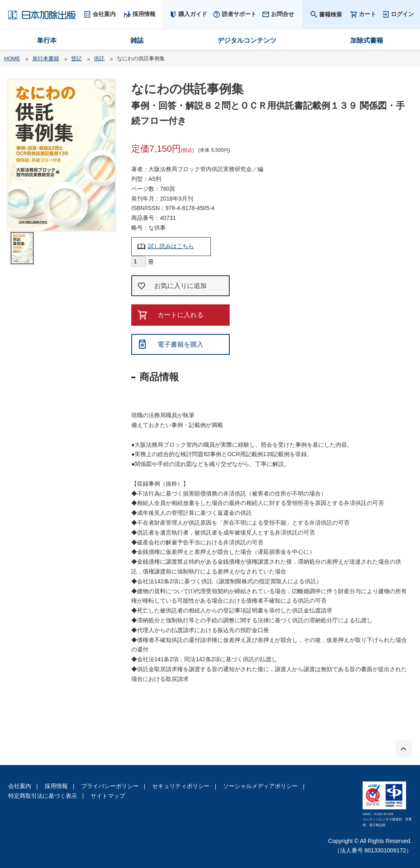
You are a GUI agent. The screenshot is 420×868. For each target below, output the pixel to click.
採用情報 (56, 786)
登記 (76, 58)
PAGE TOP (404, 749)
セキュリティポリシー (181, 786)
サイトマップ (108, 796)
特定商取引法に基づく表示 (43, 796)
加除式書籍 (367, 40)
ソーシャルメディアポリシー (260, 786)
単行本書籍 (46, 58)
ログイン (402, 14)
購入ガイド (193, 14)
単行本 (47, 40)
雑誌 (137, 40)
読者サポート (239, 14)
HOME (12, 58)
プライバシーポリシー (110, 786)
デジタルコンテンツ (247, 40)
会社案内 (20, 786)
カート (367, 14)
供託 (99, 58)
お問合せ (283, 14)
